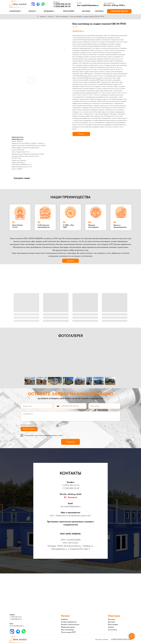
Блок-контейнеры (62, 16)
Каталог (51, 16)
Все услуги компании (102, 639)
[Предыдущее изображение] (17, 381)
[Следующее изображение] (124, 381)
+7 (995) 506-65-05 (70, 485)
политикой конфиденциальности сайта (49, 435)
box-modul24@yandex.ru (88, 5)
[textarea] (70, 416)
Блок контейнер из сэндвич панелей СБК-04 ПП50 (87, 16)
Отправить (70, 442)
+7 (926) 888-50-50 (62, 6)
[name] (37, 406)
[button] (119, 11)
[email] (104, 406)
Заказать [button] (81, 134)
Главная (41, 16)
